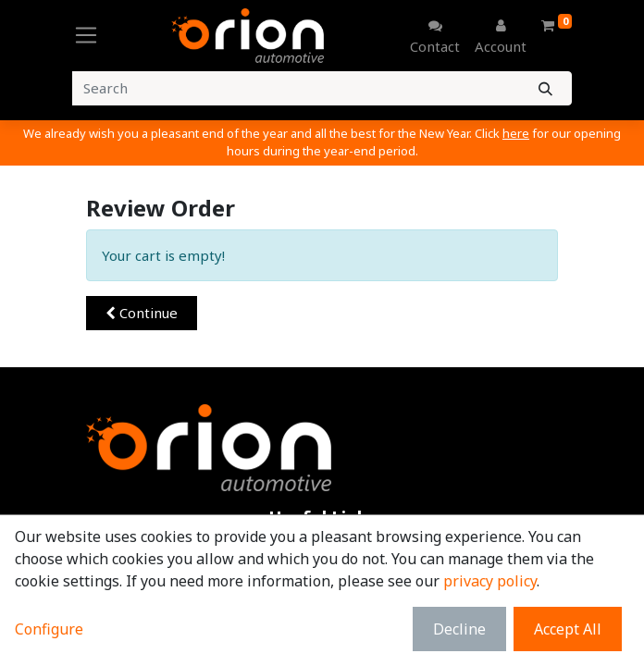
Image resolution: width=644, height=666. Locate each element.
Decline (459, 629)
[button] (142, 313)
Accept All (568, 629)
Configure (49, 629)
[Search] (545, 88)
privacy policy (490, 581)
